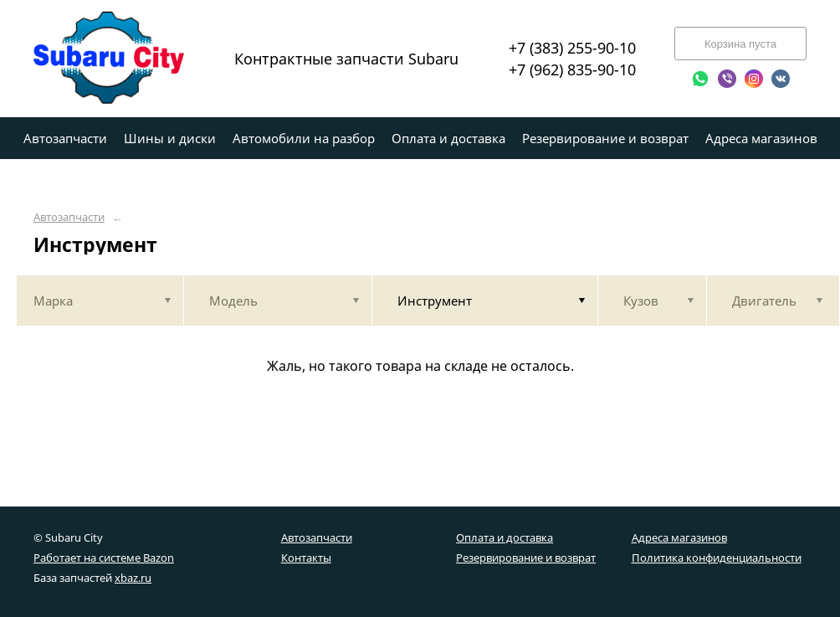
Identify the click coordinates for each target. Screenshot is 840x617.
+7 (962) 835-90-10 (572, 69)
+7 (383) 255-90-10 (572, 48)
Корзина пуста (740, 44)
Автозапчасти (69, 217)
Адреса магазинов (679, 537)
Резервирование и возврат (526, 558)
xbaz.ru (133, 578)
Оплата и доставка (505, 537)
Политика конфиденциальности (717, 558)
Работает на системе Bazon (104, 558)
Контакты (306, 558)
